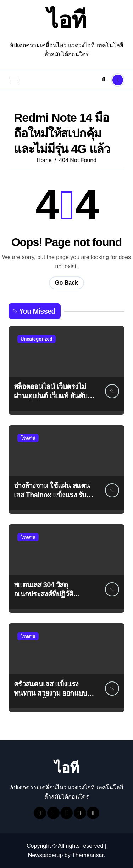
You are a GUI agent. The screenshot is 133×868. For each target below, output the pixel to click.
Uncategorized (37, 339)
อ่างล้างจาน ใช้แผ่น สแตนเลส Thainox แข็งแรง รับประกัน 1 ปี (52, 495)
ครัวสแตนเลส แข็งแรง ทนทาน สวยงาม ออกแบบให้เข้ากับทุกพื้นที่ (54, 693)
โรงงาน (28, 438)
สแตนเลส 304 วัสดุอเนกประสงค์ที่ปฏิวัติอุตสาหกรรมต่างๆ (43, 594)
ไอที (67, 20)
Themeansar (88, 855)
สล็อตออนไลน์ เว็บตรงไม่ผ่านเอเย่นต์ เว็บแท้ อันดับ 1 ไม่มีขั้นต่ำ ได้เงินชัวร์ (53, 396)
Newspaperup (46, 855)
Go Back (66, 283)
